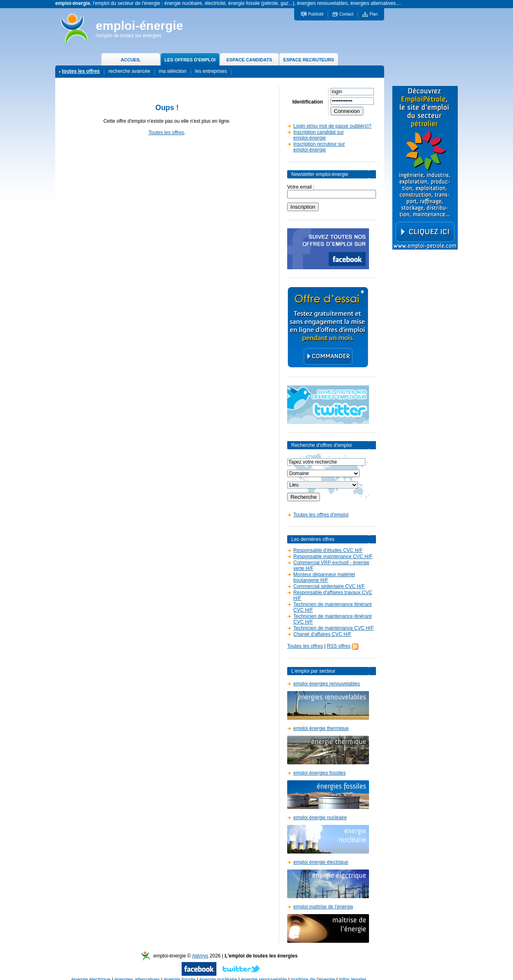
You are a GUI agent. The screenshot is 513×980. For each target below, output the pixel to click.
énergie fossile (179, 971)
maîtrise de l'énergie (313, 971)
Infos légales (353, 971)
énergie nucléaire (218, 971)
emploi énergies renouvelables (327, 684)
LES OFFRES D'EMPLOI (190, 60)
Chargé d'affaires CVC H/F (322, 634)
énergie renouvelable (264, 971)
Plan (373, 14)
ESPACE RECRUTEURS (309, 60)
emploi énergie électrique (321, 862)
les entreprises (211, 71)
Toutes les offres (166, 133)
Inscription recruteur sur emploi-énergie (319, 147)
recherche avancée (129, 71)
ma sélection (172, 71)
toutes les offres (81, 71)
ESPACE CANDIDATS (249, 60)
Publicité (316, 14)
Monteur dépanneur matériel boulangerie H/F (324, 577)
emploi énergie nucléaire (320, 818)
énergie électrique (91, 971)
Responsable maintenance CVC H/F (333, 556)
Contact (346, 14)
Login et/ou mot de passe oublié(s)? (332, 126)
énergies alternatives (137, 971)
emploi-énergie (139, 26)
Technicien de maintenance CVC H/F (334, 628)
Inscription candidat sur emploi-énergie (318, 135)
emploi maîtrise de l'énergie (323, 907)
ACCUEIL (131, 60)
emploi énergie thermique (321, 728)
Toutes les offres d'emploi (321, 515)
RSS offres (339, 646)
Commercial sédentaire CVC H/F (329, 586)
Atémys (200, 948)
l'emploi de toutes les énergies (129, 36)
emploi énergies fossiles (319, 773)
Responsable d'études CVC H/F (328, 550)
